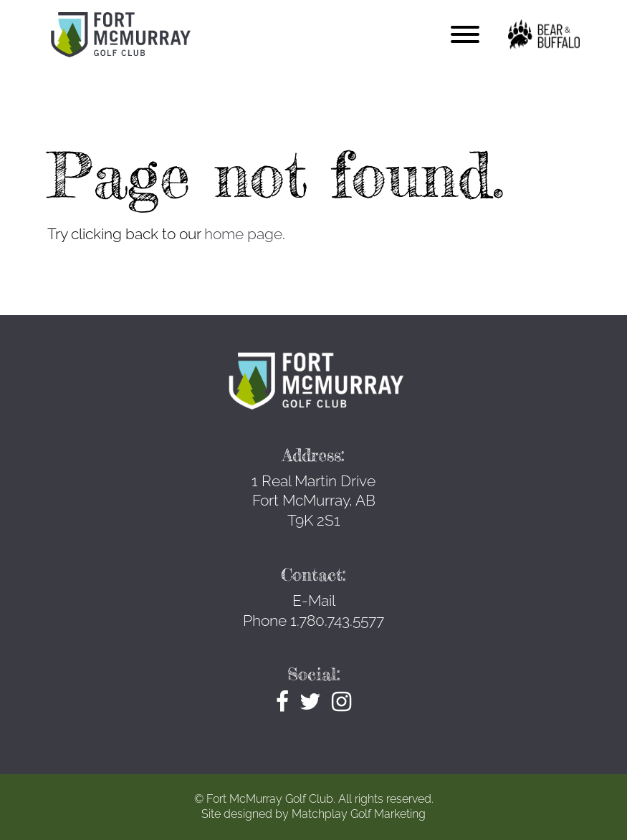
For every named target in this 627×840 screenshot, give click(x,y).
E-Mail (314, 600)
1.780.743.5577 (337, 621)
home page (243, 234)
